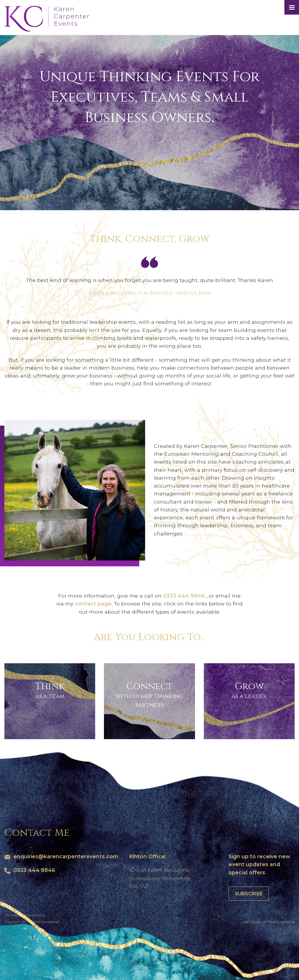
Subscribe (249, 894)
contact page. (94, 604)
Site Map (12, 915)
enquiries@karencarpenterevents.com (66, 856)
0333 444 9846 (185, 596)
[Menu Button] (292, 7)
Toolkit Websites (281, 922)
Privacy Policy (33, 915)
